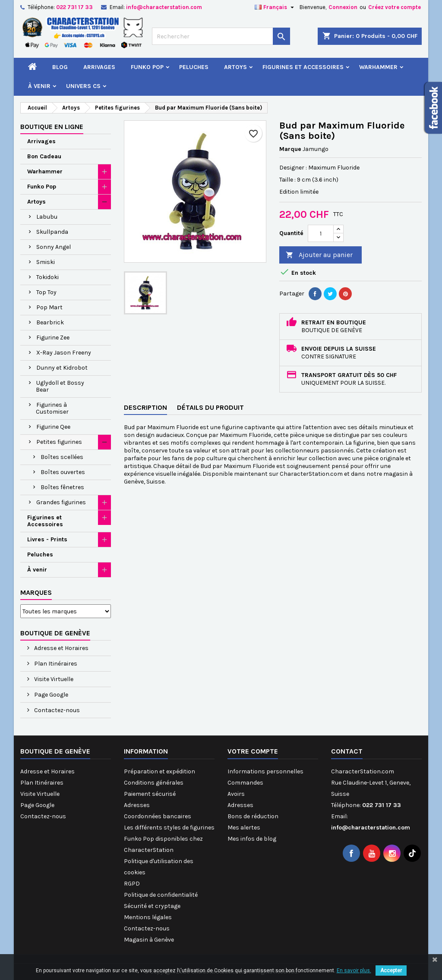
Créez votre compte (395, 7)
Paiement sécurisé (150, 794)
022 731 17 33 (74, 7)
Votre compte (253, 751)
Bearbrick (50, 322)
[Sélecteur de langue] (275, 7)
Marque (290, 149)
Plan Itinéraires (55, 664)
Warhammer (378, 67)
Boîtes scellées (62, 457)
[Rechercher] (221, 36)
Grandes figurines (61, 502)
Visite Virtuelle (53, 679)
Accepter (391, 971)
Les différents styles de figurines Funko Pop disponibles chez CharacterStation (169, 839)
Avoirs (236, 794)
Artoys (235, 67)
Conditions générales (154, 783)
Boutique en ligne (52, 127)
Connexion (343, 7)
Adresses (137, 805)
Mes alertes (244, 828)
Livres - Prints (47, 539)
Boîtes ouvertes (63, 472)
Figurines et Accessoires (303, 67)
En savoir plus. (354, 971)
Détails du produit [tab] (210, 407)
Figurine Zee (53, 338)
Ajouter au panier (319, 255)
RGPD (132, 884)
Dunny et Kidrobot (62, 368)
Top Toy (46, 292)
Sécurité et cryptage (152, 906)
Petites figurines (59, 442)
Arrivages (99, 67)
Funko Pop (147, 67)
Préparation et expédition (159, 771)
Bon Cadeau (44, 156)
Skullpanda (52, 232)
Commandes (245, 783)
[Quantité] (321, 233)
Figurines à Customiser (52, 408)
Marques (36, 592)
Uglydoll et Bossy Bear (60, 386)
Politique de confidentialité (161, 895)
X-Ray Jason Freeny (64, 353)
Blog (60, 67)
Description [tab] (145, 407)
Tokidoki (47, 277)
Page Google (51, 695)
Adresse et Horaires (61, 648)
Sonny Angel (54, 247)
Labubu (47, 217)
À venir (39, 86)
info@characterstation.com (164, 7)
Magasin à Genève (149, 940)
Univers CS (83, 86)
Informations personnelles (265, 771)
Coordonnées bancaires (158, 816)
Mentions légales (148, 917)
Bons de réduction (253, 816)
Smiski (46, 262)
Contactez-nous (56, 710)
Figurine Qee (53, 427)
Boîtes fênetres (62, 487)
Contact (347, 751)
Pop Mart (49, 307)
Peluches (194, 67)
